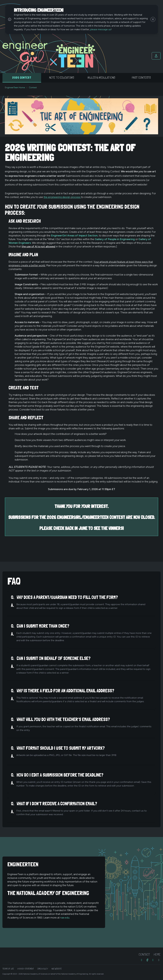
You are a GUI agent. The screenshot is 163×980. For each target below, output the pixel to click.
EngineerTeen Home (15, 88)
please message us (101, 29)
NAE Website (57, 969)
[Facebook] (147, 960)
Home (157, 954)
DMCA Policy (43, 969)
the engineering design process (62, 197)
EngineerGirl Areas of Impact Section (74, 235)
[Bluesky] (159, 960)
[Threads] (153, 960)
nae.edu (65, 918)
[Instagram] (142, 960)
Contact (144, 954)
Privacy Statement (26, 969)
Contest (33, 88)
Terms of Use (8, 969)
